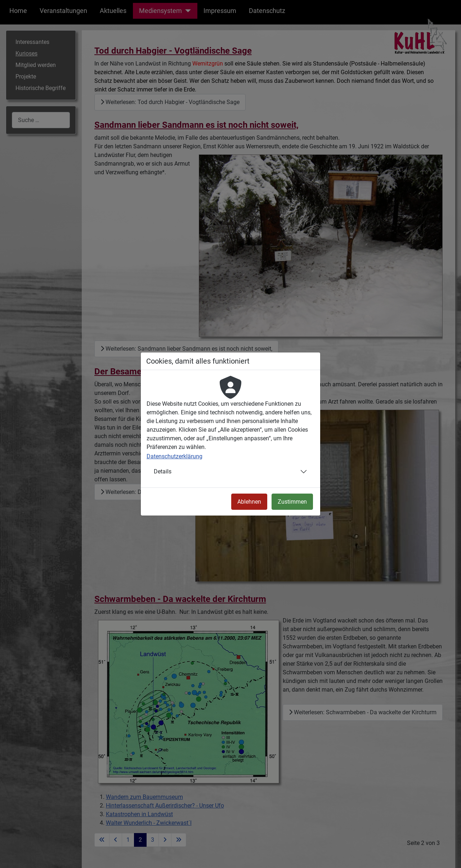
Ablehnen (249, 502)
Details (163, 471)
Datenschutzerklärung (174, 456)
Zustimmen (292, 502)
